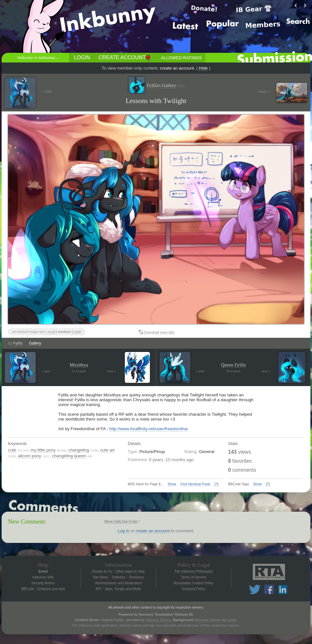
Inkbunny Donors (158, 620)
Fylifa (18, 343)
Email (43, 571)
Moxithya (79, 365)
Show (172, 484)
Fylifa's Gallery (165, 85)
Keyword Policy (194, 589)
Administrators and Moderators (118, 583)
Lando (232, 620)
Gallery (35, 343)
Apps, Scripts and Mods (123, 589)
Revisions (136, 577)
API (99, 589)
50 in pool (233, 371)
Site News (100, 577)
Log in (124, 531)
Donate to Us (102, 571)
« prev (46, 371)
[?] (216, 484)
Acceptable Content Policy (194, 583)
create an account (177, 68)
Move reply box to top (121, 521)
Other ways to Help (130, 571)
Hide (203, 68)
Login (82, 57)
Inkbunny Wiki (43, 577)
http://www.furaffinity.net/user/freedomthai (149, 429)
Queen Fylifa (233, 365)
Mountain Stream (208, 620)
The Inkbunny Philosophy (194, 571)
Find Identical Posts (195, 484)
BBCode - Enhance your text (43, 589)
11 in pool (79, 371)
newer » (264, 91)
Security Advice (43, 583)
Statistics (119, 577)
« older (47, 91)
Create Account (122, 57)
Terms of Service (193, 577)
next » (112, 371)
